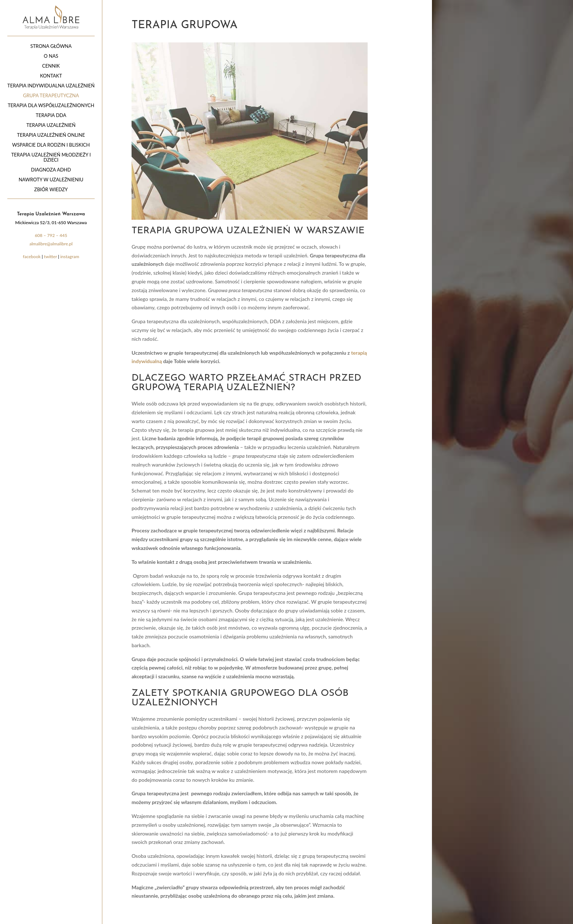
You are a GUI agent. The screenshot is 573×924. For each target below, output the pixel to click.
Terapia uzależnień (51, 125)
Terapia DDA (51, 115)
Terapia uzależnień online (51, 135)
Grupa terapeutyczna (51, 96)
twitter (50, 257)
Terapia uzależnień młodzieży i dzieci (51, 157)
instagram (70, 257)
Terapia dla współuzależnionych (51, 105)
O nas (51, 56)
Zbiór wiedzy (51, 190)
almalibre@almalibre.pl (51, 244)
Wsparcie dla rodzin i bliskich (51, 145)
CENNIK (51, 66)
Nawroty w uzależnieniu (51, 180)
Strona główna (51, 46)
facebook (32, 257)
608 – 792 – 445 (51, 235)
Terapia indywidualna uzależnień (51, 86)
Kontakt (51, 76)
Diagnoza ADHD (51, 170)
